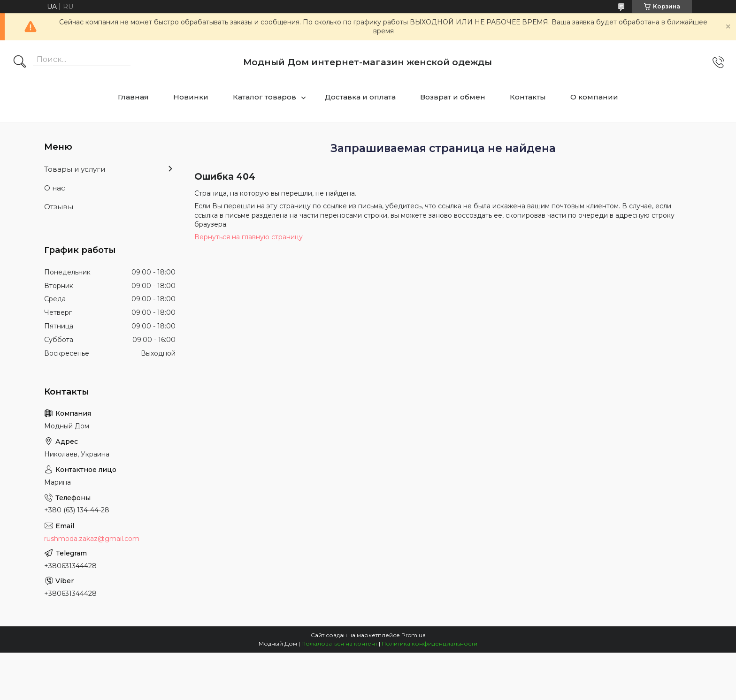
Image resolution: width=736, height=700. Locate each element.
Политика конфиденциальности (429, 643)
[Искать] (20, 62)
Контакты (528, 97)
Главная (133, 97)
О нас (55, 188)
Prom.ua (414, 635)
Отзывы (59, 207)
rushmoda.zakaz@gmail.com (92, 539)
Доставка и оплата (360, 97)
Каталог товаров (264, 97)
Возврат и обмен (453, 97)
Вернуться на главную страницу (249, 237)
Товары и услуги (75, 169)
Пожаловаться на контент (339, 643)
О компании (594, 97)
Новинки (191, 97)
